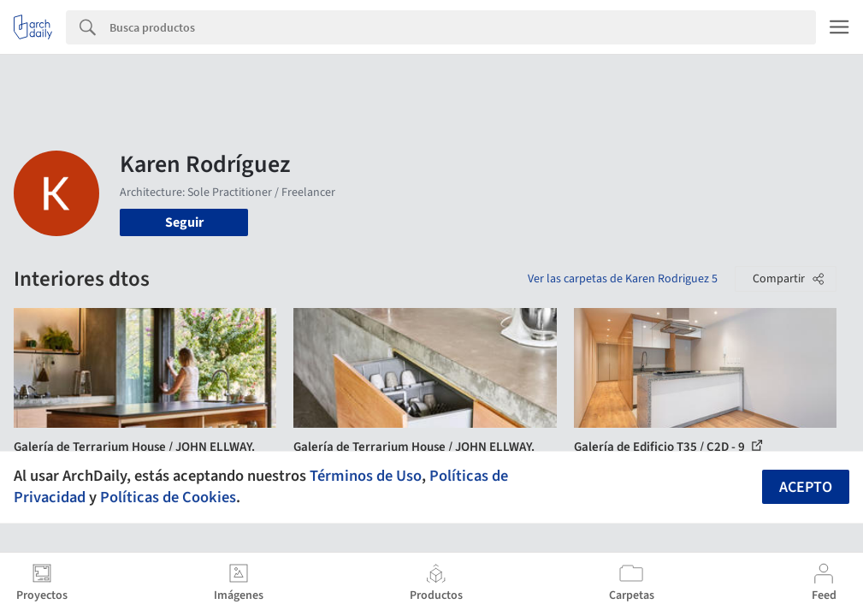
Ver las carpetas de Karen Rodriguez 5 (623, 279)
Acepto (806, 487)
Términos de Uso (366, 476)
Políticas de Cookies (168, 497)
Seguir (184, 222)
